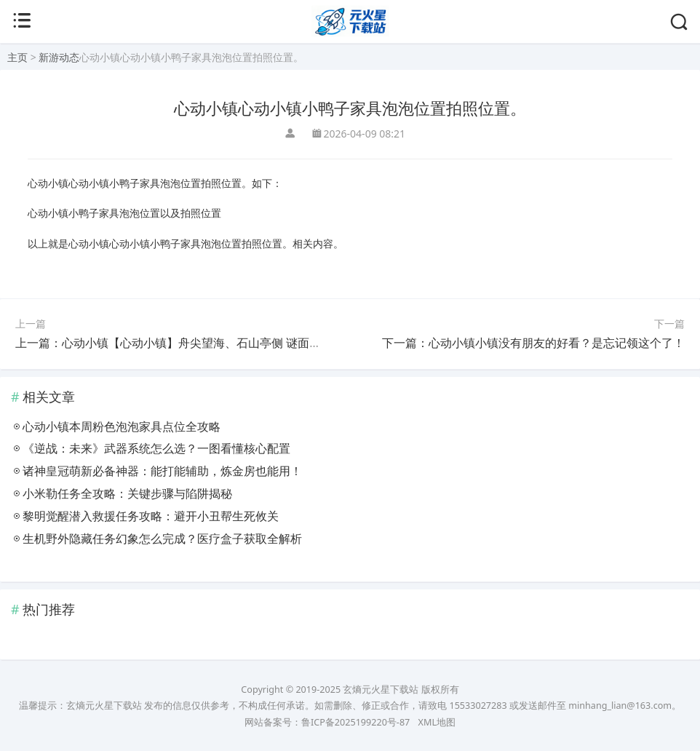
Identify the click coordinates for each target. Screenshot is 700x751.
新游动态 (59, 57)
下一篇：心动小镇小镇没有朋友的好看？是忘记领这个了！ (533, 343)
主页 (17, 57)
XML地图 (437, 722)
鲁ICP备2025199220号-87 (355, 722)
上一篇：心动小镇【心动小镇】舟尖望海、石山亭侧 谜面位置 (174, 343)
